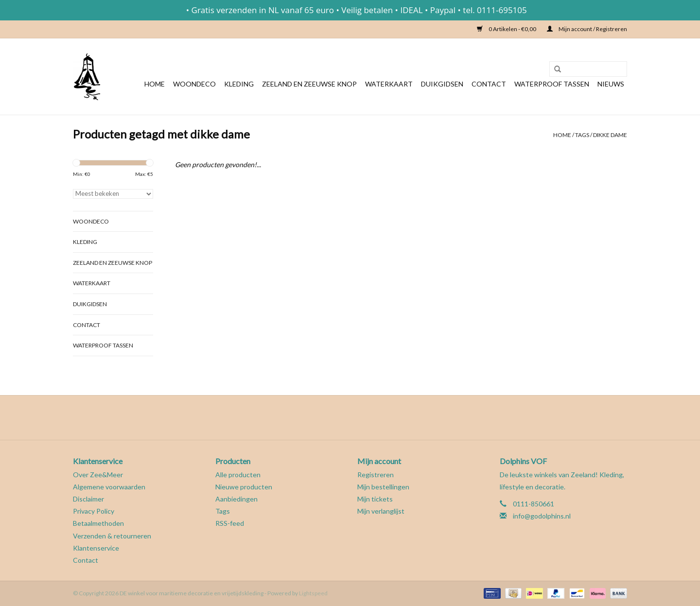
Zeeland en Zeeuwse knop (309, 84)
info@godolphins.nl (542, 516)
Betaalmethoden (98, 523)
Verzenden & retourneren (112, 536)
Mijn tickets (375, 499)
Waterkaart (389, 84)
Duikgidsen (442, 84)
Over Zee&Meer (98, 475)
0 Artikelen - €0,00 (507, 29)
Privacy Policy (94, 511)
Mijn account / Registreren (587, 29)
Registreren (376, 475)
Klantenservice (96, 548)
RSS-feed (230, 523)
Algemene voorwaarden (109, 487)
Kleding (239, 84)
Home (155, 84)
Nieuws (611, 84)
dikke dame (610, 135)
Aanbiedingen (236, 499)
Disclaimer (88, 499)
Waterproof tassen (552, 84)
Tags (582, 135)
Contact (489, 84)
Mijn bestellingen (383, 487)
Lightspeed (313, 593)
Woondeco (194, 84)
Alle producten (238, 475)
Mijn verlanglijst (381, 511)
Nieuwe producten (244, 487)
